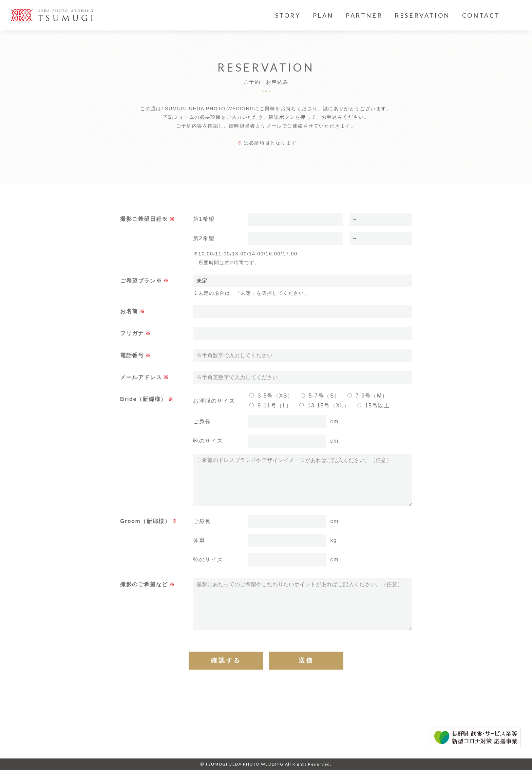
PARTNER (364, 15)
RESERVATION (422, 15)
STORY (288, 15)
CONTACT (481, 15)
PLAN (323, 15)
